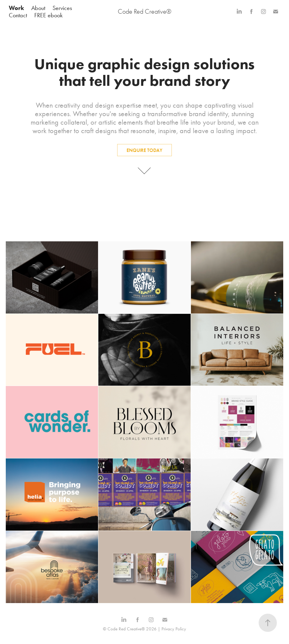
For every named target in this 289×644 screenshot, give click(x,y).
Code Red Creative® (144, 12)
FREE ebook (48, 15)
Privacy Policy (174, 629)
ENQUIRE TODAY (144, 150)
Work (16, 8)
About (38, 8)
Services (62, 8)
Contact (18, 15)
